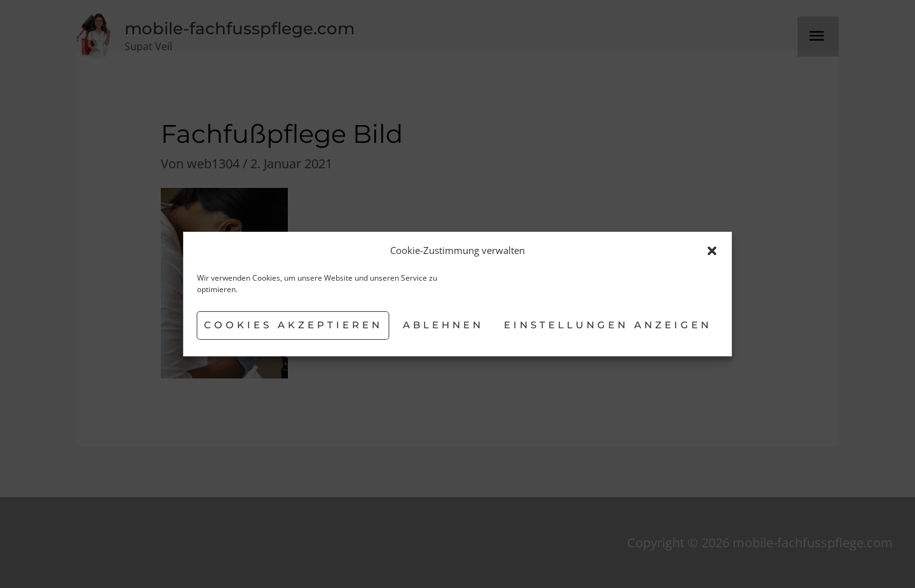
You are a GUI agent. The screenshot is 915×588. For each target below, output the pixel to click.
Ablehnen (443, 325)
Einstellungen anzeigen (608, 325)
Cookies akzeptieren (293, 325)
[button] (712, 251)
